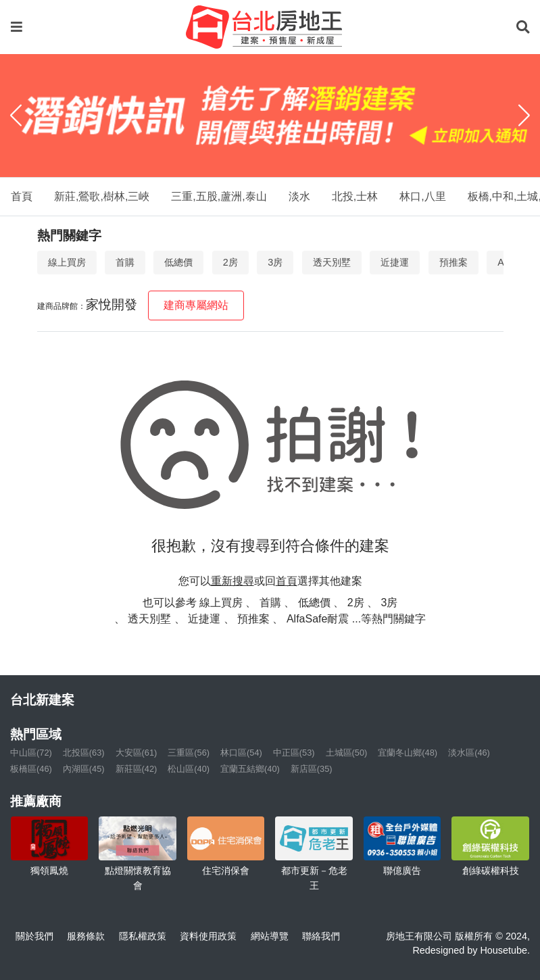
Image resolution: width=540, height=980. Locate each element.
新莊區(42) (137, 769)
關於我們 (34, 936)
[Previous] (16, 116)
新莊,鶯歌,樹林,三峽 (102, 196)
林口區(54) (241, 753)
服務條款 (86, 936)
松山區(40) (189, 769)
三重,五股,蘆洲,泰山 (219, 196)
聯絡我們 (321, 936)
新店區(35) (312, 769)
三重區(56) (189, 753)
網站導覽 (270, 936)
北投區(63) (84, 753)
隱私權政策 (143, 936)
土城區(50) (347, 753)
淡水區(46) (469, 753)
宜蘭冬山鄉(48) (408, 753)
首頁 (22, 196)
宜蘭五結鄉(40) (250, 769)
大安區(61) (137, 753)
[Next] (524, 116)
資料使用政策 (208, 936)
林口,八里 (422, 196)
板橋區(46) (31, 769)
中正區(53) (294, 753)
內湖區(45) (84, 769)
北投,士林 (355, 196)
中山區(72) (31, 753)
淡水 (299, 196)
